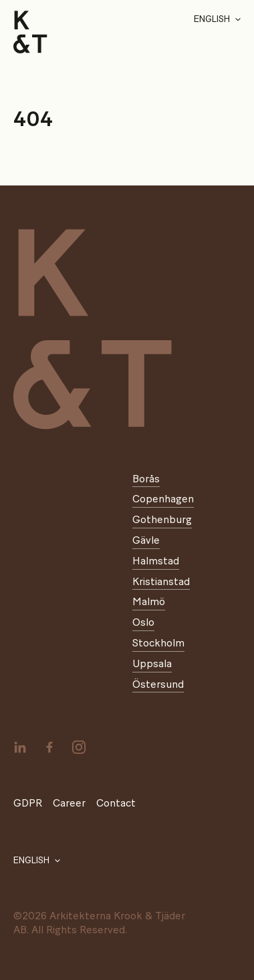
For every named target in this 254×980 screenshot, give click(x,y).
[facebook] (49, 747)
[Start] (30, 32)
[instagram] (79, 747)
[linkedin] (20, 747)
